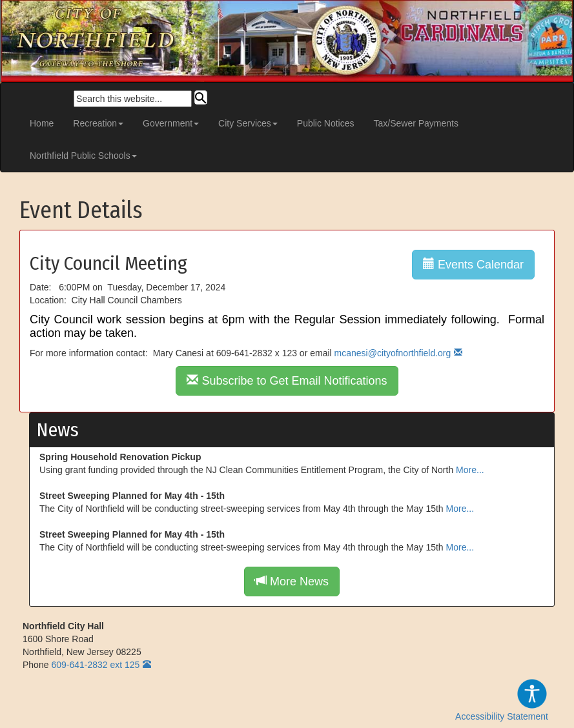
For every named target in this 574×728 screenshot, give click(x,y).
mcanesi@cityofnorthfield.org (393, 353)
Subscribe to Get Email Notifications (287, 380)
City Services (248, 123)
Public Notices (326, 123)
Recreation (98, 123)
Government (171, 123)
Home (42, 123)
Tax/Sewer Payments (416, 123)
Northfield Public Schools (83, 156)
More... (470, 470)
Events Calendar (473, 264)
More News (292, 581)
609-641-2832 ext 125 (95, 665)
